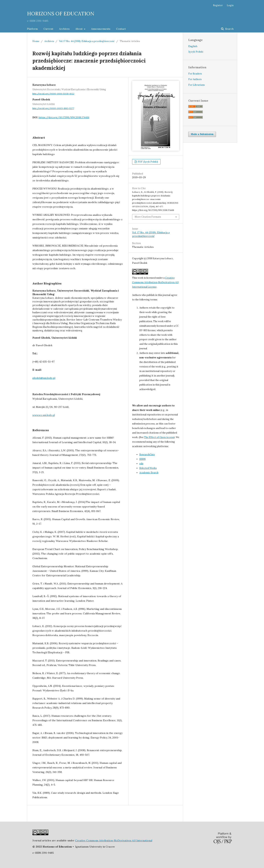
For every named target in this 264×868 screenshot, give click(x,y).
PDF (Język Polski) (148, 162)
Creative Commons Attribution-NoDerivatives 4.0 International (114, 840)
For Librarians (197, 85)
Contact (121, 29)
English (193, 46)
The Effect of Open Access (159, 437)
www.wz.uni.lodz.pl (44, 415)
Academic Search (149, 473)
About (79, 29)
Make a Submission (202, 134)
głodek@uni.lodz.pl (44, 378)
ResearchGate (147, 454)
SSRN (143, 459)
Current (48, 29)
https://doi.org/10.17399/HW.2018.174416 (64, 117)
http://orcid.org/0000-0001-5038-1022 (53, 94)
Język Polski (196, 52)
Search (229, 29)
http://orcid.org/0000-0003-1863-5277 (53, 108)
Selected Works (148, 468)
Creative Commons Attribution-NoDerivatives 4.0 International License (155, 282)
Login (230, 5)
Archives (64, 29)
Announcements (101, 29)
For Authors (195, 79)
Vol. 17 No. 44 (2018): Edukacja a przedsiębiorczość (87, 41)
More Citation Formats (148, 217)
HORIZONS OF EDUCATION (61, 14)
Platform (32, 29)
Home (36, 41)
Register (218, 5)
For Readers (195, 74)
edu (141, 464)
